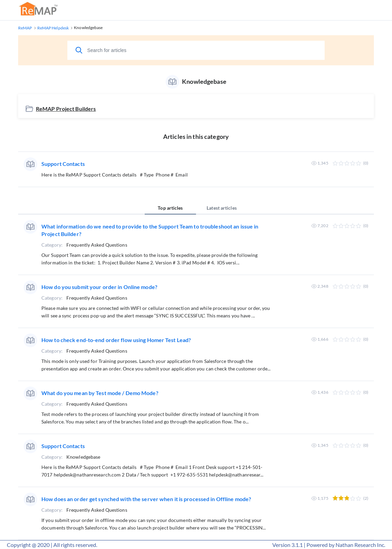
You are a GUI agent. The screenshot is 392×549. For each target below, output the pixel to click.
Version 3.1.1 (288, 545)
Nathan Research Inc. (360, 545)
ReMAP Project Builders (66, 109)
